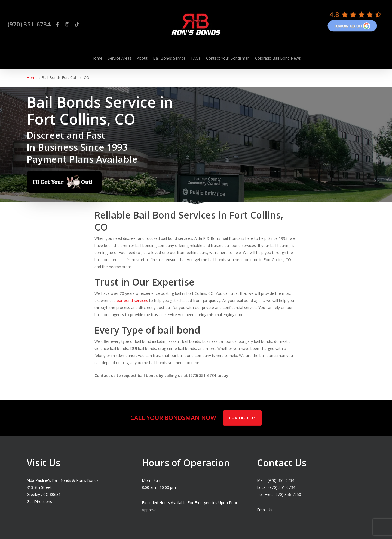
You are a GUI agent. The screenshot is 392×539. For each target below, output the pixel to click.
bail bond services (132, 300)
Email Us (265, 510)
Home (32, 78)
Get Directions (39, 502)
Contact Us (242, 418)
